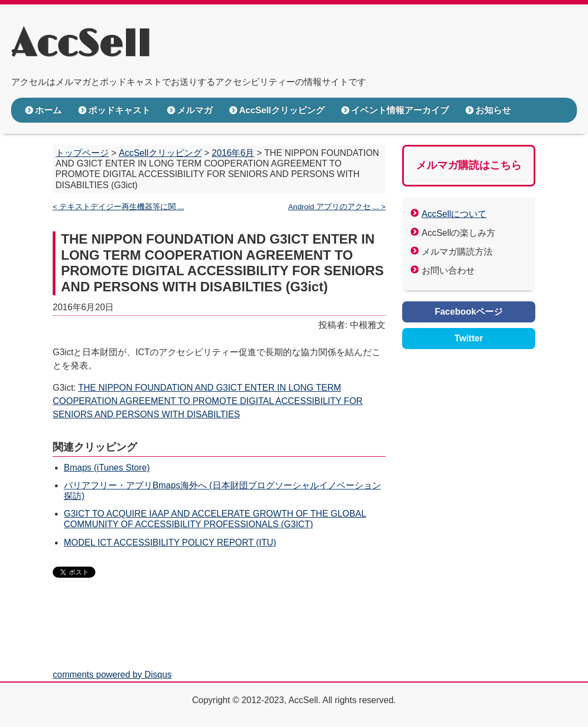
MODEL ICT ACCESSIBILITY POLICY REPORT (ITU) (170, 542)
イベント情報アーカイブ (400, 110)
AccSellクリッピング (282, 110)
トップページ (82, 153)
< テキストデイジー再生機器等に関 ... (118, 207)
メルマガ (195, 110)
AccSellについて (454, 214)
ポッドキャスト (119, 110)
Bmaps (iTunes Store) (107, 468)
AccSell (81, 45)
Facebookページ (469, 312)
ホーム (48, 110)
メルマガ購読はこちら (469, 165)
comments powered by (112, 675)
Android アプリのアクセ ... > (337, 207)
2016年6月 (233, 153)
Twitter (468, 338)
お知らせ (493, 110)
